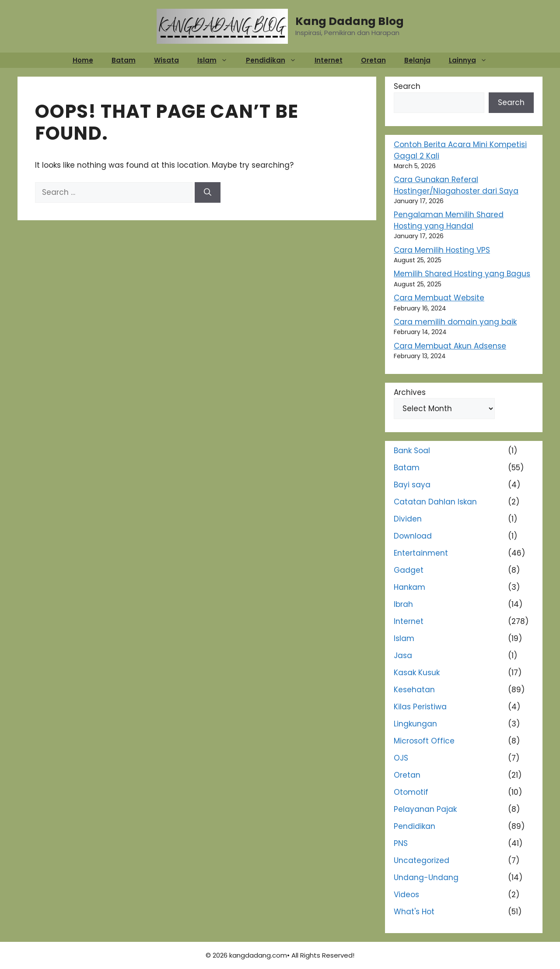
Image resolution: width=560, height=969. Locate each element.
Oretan (373, 60)
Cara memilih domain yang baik (455, 322)
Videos (406, 895)
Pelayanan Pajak (425, 809)
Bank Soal (412, 451)
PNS (401, 843)
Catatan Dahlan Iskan (435, 502)
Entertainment (421, 553)
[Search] (208, 193)
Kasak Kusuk (417, 673)
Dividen (408, 519)
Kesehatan (414, 690)
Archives (410, 392)
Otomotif (411, 792)
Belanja (417, 60)
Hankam (409, 587)
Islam (217, 60)
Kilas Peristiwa (420, 707)
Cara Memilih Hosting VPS (442, 250)
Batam (124, 60)
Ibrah (403, 604)
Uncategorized (422, 860)
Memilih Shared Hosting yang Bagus (462, 274)
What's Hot (414, 912)
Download (413, 536)
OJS (401, 758)
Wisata (166, 60)
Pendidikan (275, 60)
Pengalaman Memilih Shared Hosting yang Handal (449, 220)
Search (407, 86)
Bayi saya (412, 485)
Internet (329, 60)
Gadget (409, 570)
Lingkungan (415, 724)
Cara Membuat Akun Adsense (450, 346)
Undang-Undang (426, 877)
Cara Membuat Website (439, 298)
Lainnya (472, 60)
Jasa (403, 655)
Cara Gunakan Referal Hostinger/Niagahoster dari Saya (456, 185)
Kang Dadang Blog (350, 21)
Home (83, 60)
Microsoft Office (424, 741)
